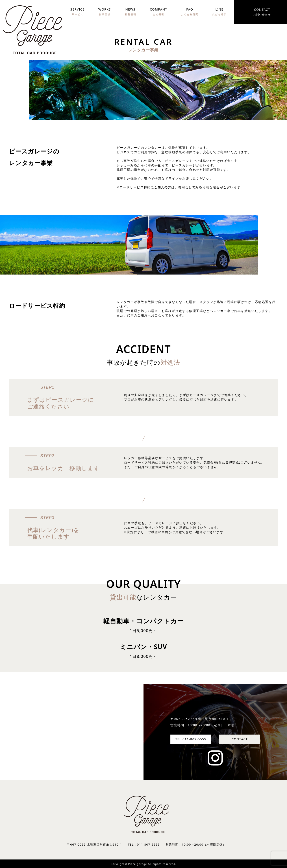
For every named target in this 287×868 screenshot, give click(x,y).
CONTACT (240, 739)
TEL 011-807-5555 (191, 739)
